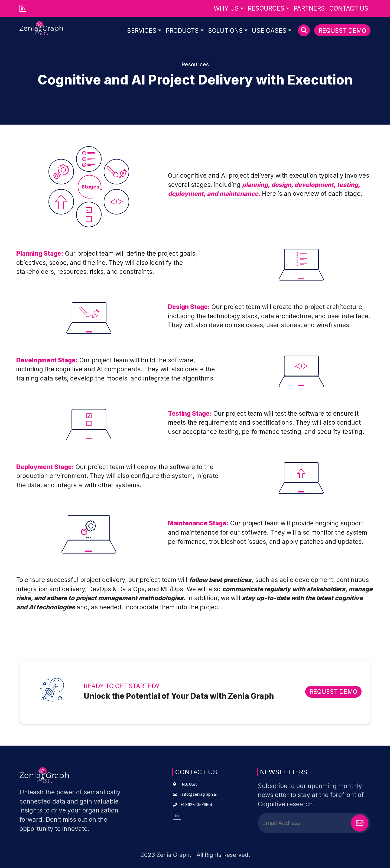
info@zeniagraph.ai (199, 794)
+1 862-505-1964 (196, 804)
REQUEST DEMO (333, 692)
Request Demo (342, 30)
